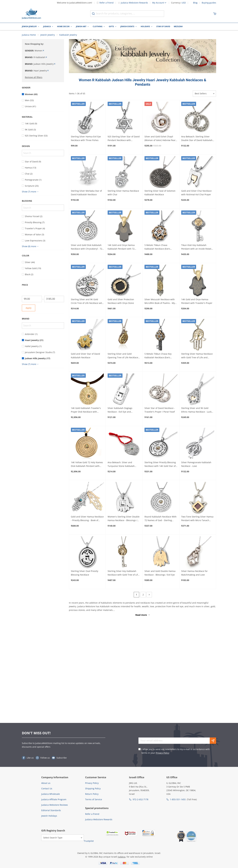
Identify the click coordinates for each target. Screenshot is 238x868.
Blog (195, 3)
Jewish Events (127, 26)
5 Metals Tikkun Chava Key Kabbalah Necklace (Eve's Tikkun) (158, 357)
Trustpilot (89, 841)
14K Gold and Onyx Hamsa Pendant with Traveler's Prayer (197, 302)
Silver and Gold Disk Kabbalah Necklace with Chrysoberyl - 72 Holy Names (87, 248)
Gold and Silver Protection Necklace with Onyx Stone (121, 302)
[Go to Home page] (31, 14)
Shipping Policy (93, 788)
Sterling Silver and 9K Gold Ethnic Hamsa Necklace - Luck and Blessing (196, 411)
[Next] (149, 596)
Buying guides (209, 3)
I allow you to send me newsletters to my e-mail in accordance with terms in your (176, 751)
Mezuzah (178, 26)
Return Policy (92, 794)
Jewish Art (81, 26)
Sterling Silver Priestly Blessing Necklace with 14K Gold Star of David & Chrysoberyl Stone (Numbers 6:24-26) (160, 465)
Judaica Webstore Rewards (133, 3)
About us (46, 783)
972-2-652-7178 (140, 799)
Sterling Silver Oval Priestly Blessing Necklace (85, 574)
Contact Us (47, 788)
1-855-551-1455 (178, 799)
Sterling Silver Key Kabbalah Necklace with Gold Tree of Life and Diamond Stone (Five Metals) (123, 574)
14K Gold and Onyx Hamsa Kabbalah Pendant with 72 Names (121, 248)
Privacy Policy (162, 753)
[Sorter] (204, 95)
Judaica (47, 26)
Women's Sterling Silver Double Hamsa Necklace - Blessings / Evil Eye (124, 520)
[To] (54, 300)
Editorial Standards (51, 810)
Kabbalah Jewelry (68, 36)
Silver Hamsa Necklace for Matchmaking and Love (194, 574)
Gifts (111, 26)
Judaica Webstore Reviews (55, 805)
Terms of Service (94, 799)
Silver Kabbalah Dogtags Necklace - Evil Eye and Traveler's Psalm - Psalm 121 (122, 411)
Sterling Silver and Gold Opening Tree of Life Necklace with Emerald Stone (123, 357)
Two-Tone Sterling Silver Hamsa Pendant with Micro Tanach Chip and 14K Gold (197, 520)
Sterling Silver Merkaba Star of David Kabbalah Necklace (86, 194)
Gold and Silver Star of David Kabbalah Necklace (85, 357)
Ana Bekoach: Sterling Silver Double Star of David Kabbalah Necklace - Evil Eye (197, 139)
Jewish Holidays (49, 816)
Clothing (98, 26)
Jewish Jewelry (29, 26)
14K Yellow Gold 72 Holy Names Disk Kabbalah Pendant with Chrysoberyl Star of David (87, 465)
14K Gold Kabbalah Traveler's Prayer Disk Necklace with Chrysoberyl (86, 411)
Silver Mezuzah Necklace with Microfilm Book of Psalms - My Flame (160, 302)
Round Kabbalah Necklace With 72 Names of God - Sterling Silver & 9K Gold (161, 520)
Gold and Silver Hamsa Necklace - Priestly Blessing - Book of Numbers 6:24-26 (87, 520)
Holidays (145, 26)
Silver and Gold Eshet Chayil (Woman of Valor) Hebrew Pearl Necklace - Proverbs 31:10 (160, 139)
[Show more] (31, 193)
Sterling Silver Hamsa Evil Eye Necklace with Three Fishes (86, 139)
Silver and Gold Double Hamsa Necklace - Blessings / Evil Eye (160, 574)
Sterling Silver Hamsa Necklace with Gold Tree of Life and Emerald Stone (197, 357)
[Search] (43, 154)
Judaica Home (29, 36)
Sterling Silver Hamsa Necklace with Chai (123, 194)
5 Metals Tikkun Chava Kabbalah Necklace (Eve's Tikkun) (157, 248)
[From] (32, 300)
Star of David (163, 26)
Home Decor (63, 26)
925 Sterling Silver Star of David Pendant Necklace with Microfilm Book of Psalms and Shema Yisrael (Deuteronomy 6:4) (124, 139)
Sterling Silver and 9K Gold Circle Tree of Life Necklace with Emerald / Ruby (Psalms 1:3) (87, 302)
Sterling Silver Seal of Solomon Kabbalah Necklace (160, 194)
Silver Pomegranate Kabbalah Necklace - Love (196, 465)
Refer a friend (105, 3)
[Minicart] (215, 14)
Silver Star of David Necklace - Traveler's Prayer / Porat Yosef (160, 411)
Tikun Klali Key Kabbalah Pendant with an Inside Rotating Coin (198, 248)
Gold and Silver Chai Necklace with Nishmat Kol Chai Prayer (196, 194)
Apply (29, 309)
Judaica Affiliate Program (54, 799)
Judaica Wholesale (51, 794)
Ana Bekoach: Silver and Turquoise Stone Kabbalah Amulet (121, 465)
